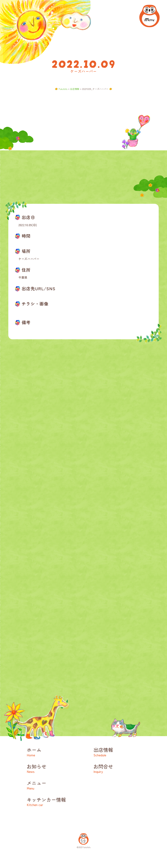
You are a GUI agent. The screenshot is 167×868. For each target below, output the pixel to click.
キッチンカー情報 (55, 801)
